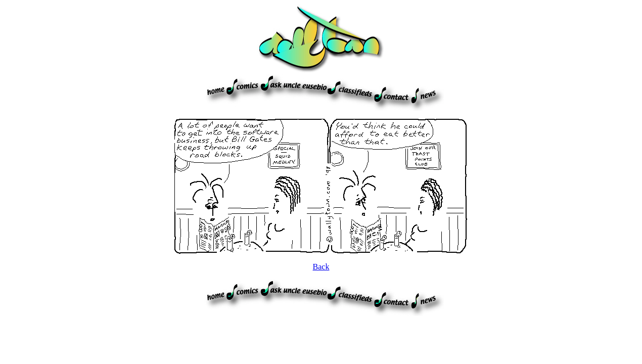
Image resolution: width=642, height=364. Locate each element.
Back (321, 267)
